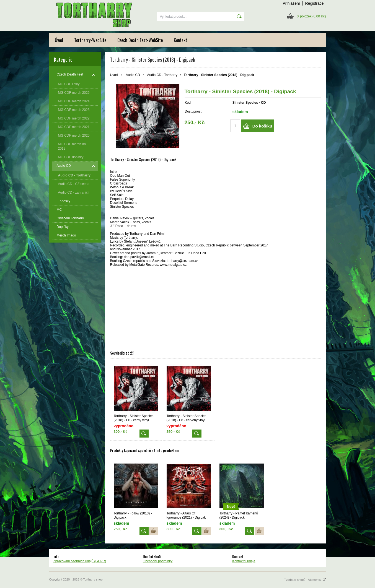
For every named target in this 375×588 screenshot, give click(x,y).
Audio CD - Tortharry (162, 75)
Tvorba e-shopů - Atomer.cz (305, 580)
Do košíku (262, 126)
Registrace (315, 3)
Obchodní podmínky (158, 561)
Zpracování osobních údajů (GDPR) (80, 561)
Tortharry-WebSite (90, 40)
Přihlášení (291, 3)
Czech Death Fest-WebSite (140, 40)
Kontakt (180, 40)
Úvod (59, 40)
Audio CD (133, 75)
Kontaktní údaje (244, 561)
